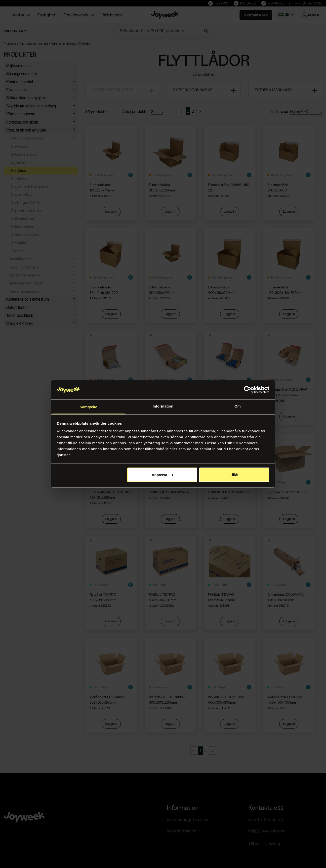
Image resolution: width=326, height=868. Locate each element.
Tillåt (234, 475)
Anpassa (162, 475)
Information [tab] (163, 406)
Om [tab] (237, 406)
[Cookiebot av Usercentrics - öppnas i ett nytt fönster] (248, 390)
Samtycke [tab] (89, 407)
